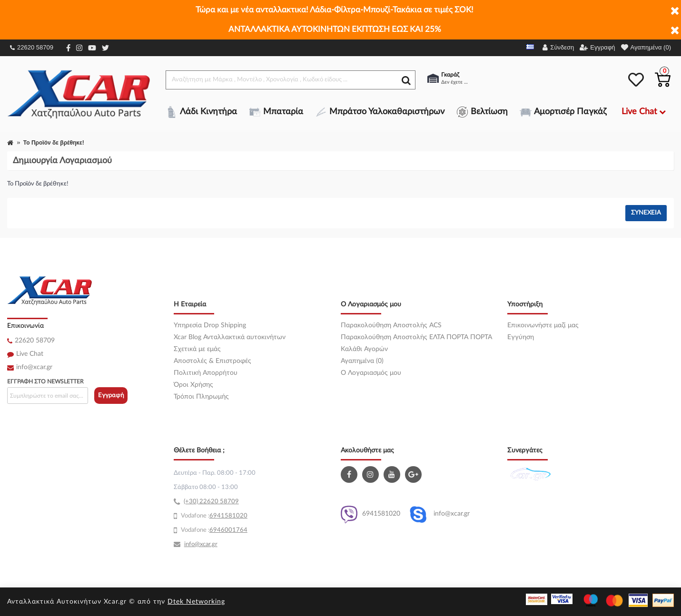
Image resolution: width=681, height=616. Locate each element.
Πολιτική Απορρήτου (206, 373)
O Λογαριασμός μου (371, 373)
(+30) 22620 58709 (211, 502)
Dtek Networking (196, 602)
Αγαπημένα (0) (362, 361)
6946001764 (228, 530)
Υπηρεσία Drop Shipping (210, 325)
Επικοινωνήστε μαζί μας (543, 325)
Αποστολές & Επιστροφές (212, 361)
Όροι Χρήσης (193, 385)
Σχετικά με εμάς (197, 349)
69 (213, 516)
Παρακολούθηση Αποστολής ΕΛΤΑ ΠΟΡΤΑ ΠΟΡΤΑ (416, 337)
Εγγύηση (521, 337)
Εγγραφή (111, 396)
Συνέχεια (646, 213)
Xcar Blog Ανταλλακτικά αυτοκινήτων (230, 337)
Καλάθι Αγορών (364, 349)
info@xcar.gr (34, 367)
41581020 (232, 516)
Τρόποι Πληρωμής (201, 397)
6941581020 (370, 514)
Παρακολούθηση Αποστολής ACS (391, 325)
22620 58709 (32, 47)
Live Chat (30, 354)
